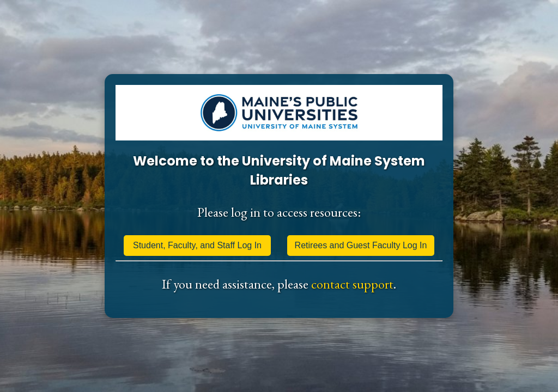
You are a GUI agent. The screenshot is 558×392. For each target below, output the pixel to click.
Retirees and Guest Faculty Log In (361, 245)
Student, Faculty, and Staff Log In (197, 245)
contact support (352, 284)
